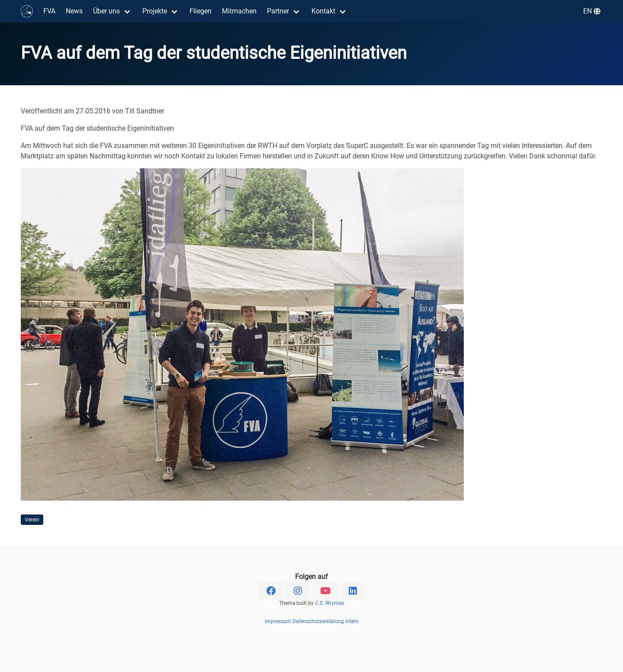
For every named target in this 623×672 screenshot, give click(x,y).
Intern (352, 621)
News (74, 11)
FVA (49, 11)
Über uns (106, 11)
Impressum (278, 621)
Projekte (155, 11)
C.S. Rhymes (329, 603)
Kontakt (323, 11)
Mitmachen (239, 11)
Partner (278, 11)
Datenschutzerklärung (318, 621)
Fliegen (201, 11)
